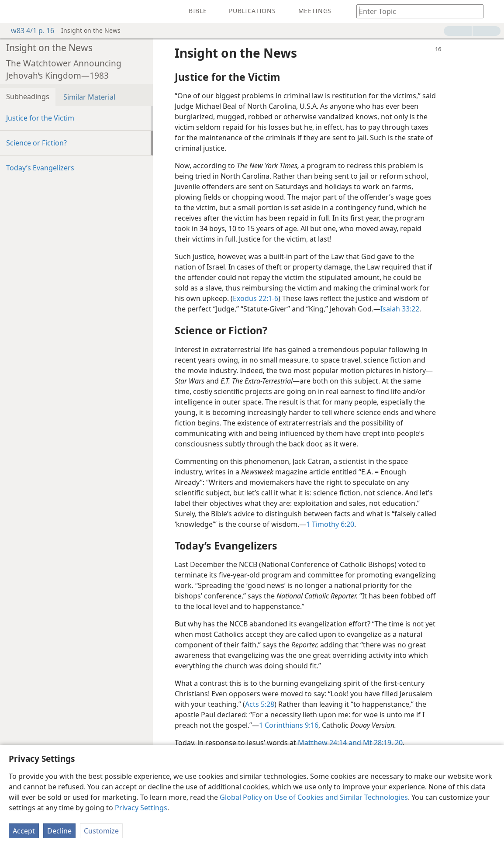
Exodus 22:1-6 (255, 298)
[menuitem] (13, 11)
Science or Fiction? (36, 143)
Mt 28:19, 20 (382, 743)
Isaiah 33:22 (400, 309)
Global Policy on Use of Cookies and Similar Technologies (314, 797)
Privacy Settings (141, 808)
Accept (24, 831)
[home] (13, 11)
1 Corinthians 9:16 (289, 725)
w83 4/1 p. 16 (28, 31)
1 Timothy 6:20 (330, 524)
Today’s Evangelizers (40, 168)
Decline (59, 831)
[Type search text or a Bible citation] (416, 11)
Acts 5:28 (260, 704)
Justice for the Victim (40, 118)
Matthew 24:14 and (330, 743)
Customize (101, 831)
